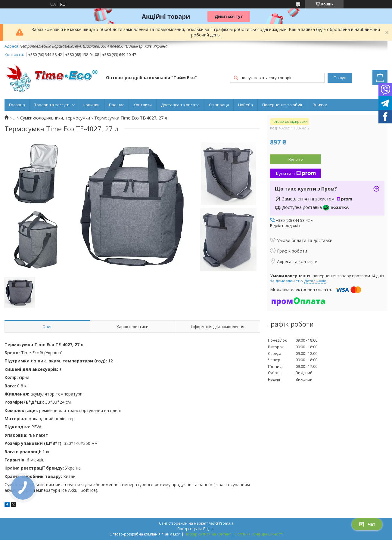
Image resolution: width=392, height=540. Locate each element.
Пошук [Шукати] (340, 78)
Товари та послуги (52, 105)
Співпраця (219, 105)
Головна (17, 105)
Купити (296, 159)
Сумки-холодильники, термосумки (55, 118)
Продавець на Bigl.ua (196, 529)
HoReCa (246, 105)
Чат (367, 524)
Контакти (143, 105)
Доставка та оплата (180, 105)
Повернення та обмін (283, 105)
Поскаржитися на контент (208, 534)
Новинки (91, 105)
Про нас (117, 105)
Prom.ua (226, 523)
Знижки (320, 105)
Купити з (296, 173)
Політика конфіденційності (259, 534)
